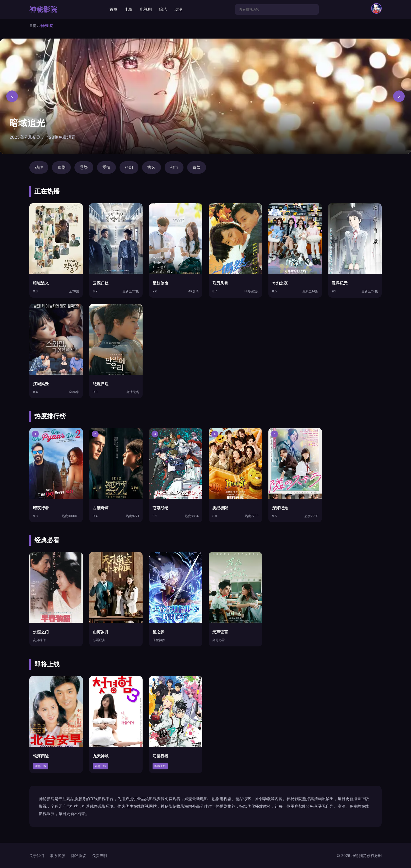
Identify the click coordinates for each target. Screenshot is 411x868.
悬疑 (84, 167)
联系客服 (58, 856)
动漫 (178, 9)
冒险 (197, 167)
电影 (129, 9)
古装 (152, 167)
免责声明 (100, 856)
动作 (39, 167)
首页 (113, 9)
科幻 (129, 167)
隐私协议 (79, 856)
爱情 (106, 167)
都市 (174, 167)
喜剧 (61, 167)
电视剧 (146, 9)
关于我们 (37, 856)
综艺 (163, 9)
